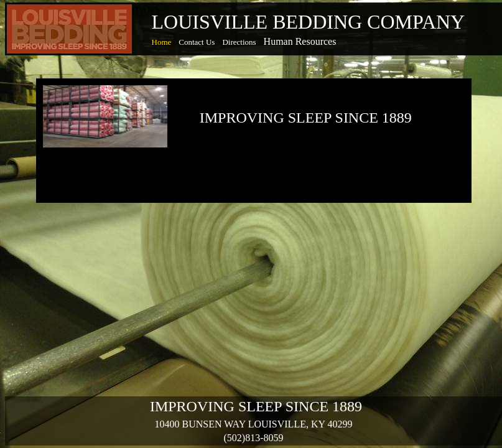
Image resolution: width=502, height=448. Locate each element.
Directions (239, 42)
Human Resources (300, 41)
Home (162, 42)
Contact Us (197, 42)
